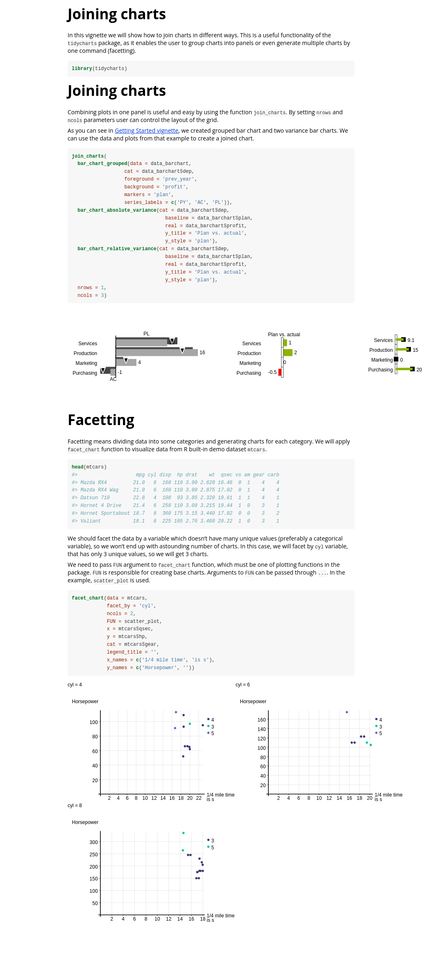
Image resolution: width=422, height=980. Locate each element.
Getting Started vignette (146, 130)
